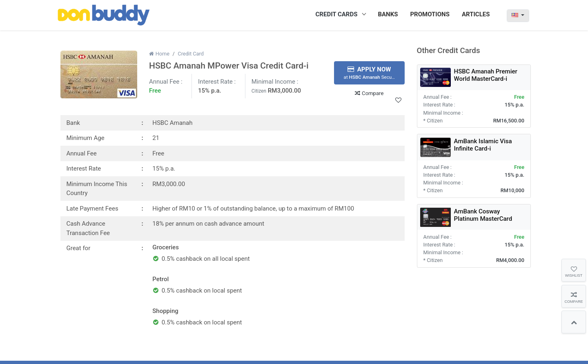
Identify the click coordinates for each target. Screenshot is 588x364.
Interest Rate (84, 169)
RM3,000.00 (284, 91)
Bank (73, 123)
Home (159, 54)
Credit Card (191, 54)
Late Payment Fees (92, 209)
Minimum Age (86, 138)
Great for (79, 248)
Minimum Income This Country (97, 189)
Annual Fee (82, 153)
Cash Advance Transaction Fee (88, 228)
